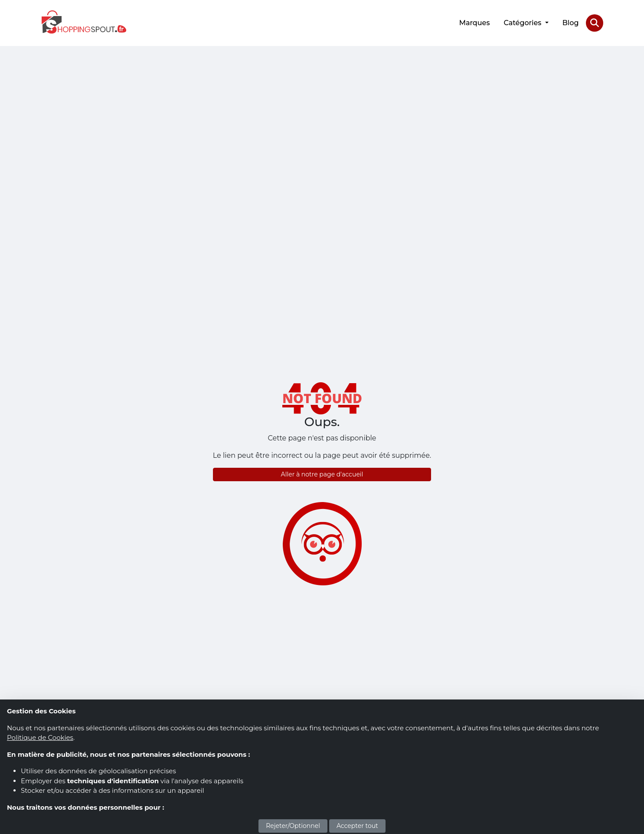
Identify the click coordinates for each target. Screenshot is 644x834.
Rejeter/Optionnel (293, 826)
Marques (475, 23)
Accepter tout (357, 826)
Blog (571, 23)
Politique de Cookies (40, 737)
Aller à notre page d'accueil (322, 474)
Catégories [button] (523, 23)
